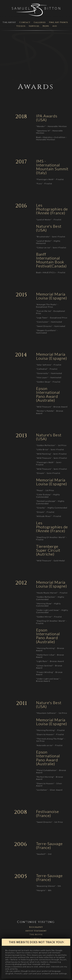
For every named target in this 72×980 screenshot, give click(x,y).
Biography (36, 927)
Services (34, 26)
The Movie (36, 935)
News (46, 26)
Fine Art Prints (58, 22)
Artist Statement (36, 931)
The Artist (9, 22)
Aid (55, 26)
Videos (21, 26)
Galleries (40, 22)
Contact (25, 22)
